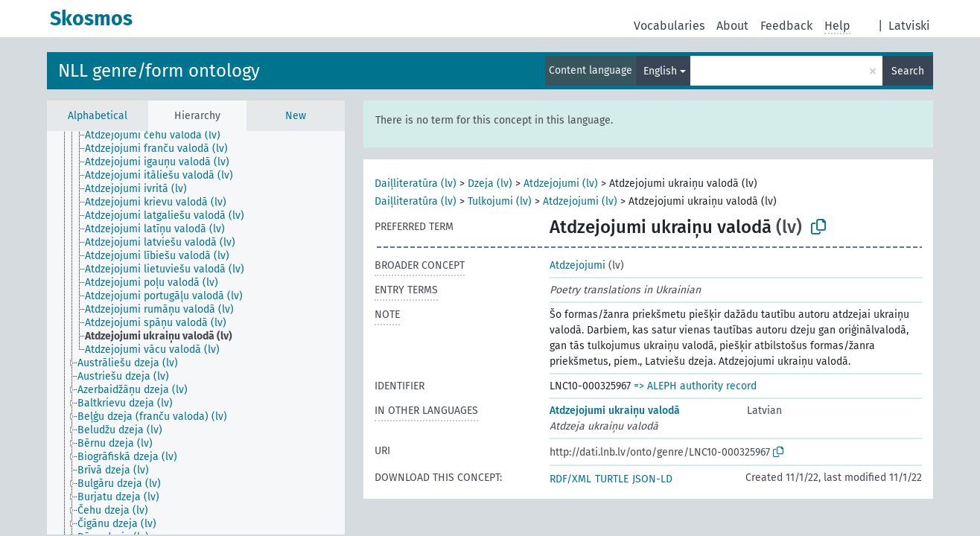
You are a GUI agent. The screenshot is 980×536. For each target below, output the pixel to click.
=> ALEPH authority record (695, 386)
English (660, 71)
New (296, 116)
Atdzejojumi (577, 265)
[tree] (196, 333)
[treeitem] (159, 135)
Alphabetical (98, 116)
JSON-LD (652, 479)
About (732, 26)
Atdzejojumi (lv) (561, 184)
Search (908, 71)
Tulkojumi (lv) (500, 201)
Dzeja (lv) (490, 184)
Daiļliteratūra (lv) (416, 184)
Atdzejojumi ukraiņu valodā (615, 411)
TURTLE (612, 479)
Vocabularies (669, 26)
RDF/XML (570, 479)
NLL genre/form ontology (159, 71)
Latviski (909, 26)
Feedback (786, 26)
